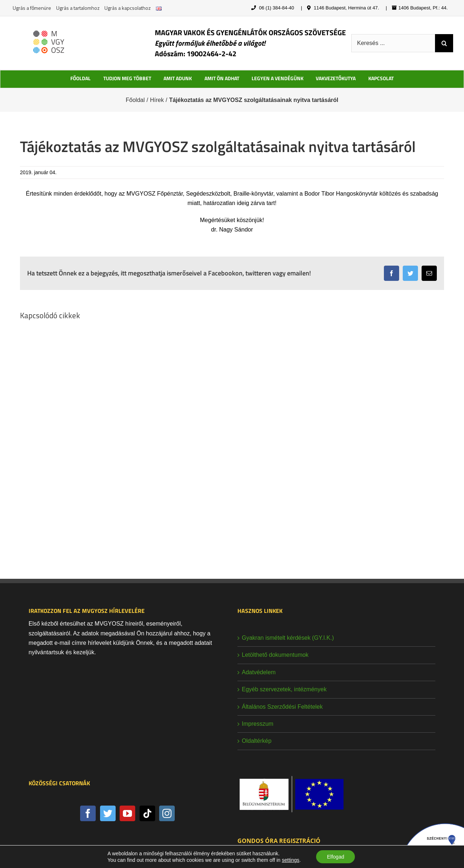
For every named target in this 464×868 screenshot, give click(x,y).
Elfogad (335, 857)
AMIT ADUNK (178, 78)
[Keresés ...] (393, 43)
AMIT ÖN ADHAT (222, 78)
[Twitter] (108, 813)
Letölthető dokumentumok (275, 655)
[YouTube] (127, 813)
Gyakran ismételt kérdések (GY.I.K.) (288, 638)
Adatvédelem (259, 672)
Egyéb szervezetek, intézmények (284, 689)
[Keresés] (444, 43)
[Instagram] (167, 813)
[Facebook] (88, 813)
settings (290, 860)
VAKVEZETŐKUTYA (336, 78)
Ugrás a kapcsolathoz (128, 8)
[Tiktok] (147, 813)
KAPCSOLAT (381, 78)
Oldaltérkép (257, 741)
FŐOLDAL (80, 78)
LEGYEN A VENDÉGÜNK (277, 78)
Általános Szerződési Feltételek (282, 707)
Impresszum (258, 724)
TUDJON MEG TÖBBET (127, 78)
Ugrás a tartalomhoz (78, 8)
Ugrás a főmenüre (32, 8)
